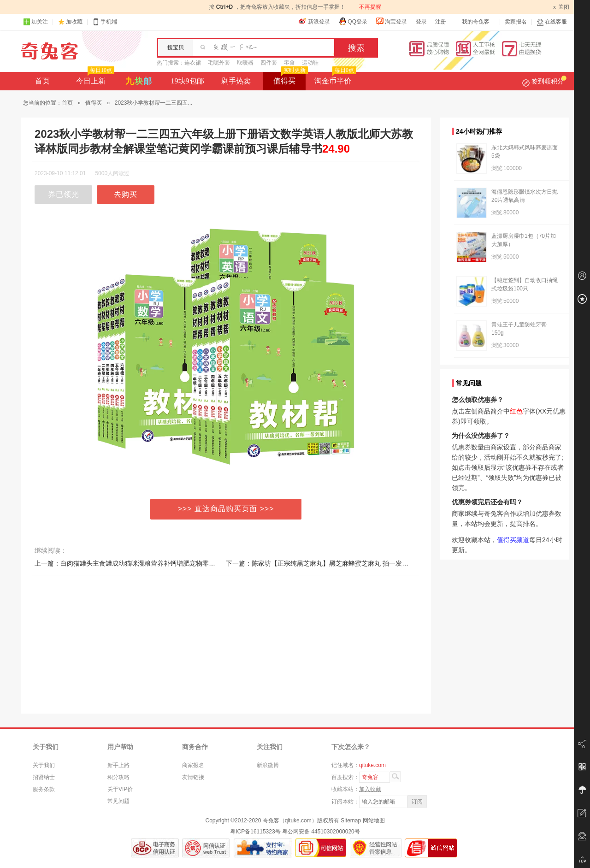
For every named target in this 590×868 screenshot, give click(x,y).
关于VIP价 (120, 789)
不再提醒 (370, 7)
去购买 (126, 194)
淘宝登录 (391, 21)
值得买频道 (513, 540)
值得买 (290, 78)
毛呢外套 (219, 63)
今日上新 (94, 78)
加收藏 (74, 22)
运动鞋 (310, 63)
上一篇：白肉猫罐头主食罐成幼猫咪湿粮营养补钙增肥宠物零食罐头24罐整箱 (145, 563)
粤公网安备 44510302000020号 (321, 832)
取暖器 (245, 63)
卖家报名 (516, 22)
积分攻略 (118, 777)
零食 (289, 63)
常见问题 (118, 801)
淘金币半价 (334, 78)
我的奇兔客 (476, 22)
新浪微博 (268, 765)
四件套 (269, 63)
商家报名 (193, 765)
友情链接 (193, 777)
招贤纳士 (44, 777)
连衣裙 (193, 63)
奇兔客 (50, 51)
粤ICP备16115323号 (255, 832)
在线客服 (552, 22)
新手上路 (118, 765)
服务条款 (44, 789)
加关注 (35, 22)
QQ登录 (353, 21)
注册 (441, 22)
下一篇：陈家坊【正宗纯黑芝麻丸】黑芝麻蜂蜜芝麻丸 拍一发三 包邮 (324, 563)
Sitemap (351, 821)
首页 (42, 81)
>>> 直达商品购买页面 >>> (226, 509)
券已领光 (64, 194)
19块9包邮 (188, 81)
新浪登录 (314, 21)
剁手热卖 (236, 81)
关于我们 (44, 765)
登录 (421, 22)
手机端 (105, 22)
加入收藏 (370, 789)
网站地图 (374, 821)
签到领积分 (544, 81)
